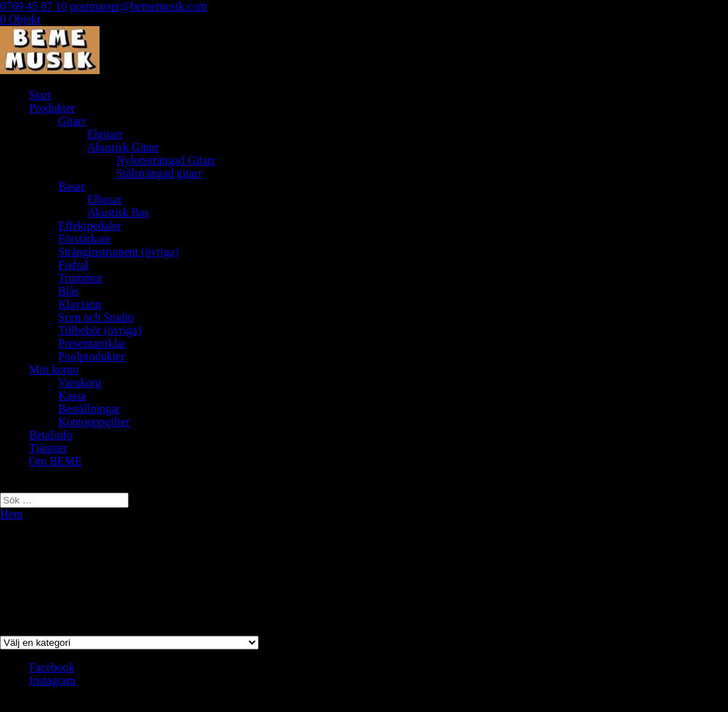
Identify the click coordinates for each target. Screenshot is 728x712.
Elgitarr (105, 134)
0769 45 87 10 (33, 6)
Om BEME (55, 461)
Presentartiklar (92, 343)
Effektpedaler (90, 226)
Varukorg (80, 383)
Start (40, 95)
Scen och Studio (96, 317)
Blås (68, 291)
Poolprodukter (92, 356)
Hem (11, 514)
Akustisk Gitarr (123, 147)
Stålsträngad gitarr (159, 173)
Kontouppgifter (94, 422)
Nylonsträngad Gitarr (166, 160)
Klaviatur (80, 304)
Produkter (52, 108)
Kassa (72, 396)
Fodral (73, 265)
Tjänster (48, 448)
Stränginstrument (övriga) (118, 252)
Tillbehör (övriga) (100, 330)
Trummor (80, 278)
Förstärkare (85, 239)
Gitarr (72, 121)
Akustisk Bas (118, 213)
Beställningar (89, 409)
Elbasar (105, 199)
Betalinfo (51, 435)
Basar (71, 186)
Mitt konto (54, 369)
